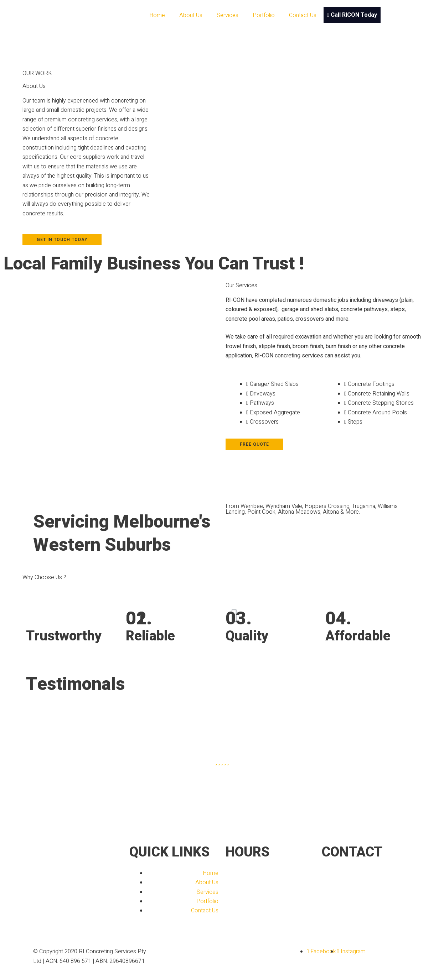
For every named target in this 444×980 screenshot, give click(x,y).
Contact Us (303, 15)
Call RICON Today (352, 15)
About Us (191, 15)
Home (157, 15)
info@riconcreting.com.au (379, 882)
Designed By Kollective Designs (201, 952)
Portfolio (264, 15)
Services (228, 15)
